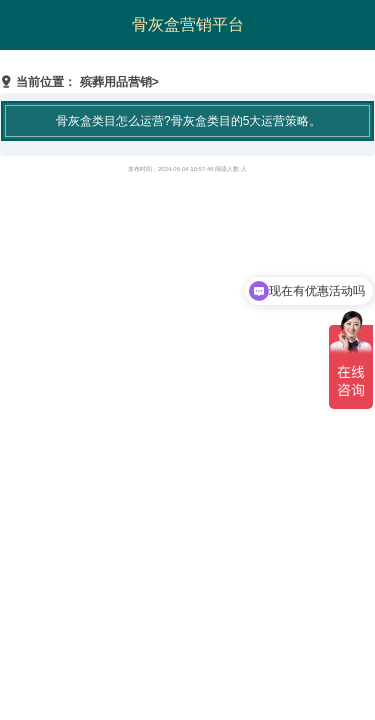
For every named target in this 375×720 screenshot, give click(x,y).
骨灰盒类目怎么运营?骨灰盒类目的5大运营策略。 (188, 121)
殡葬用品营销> (119, 82)
